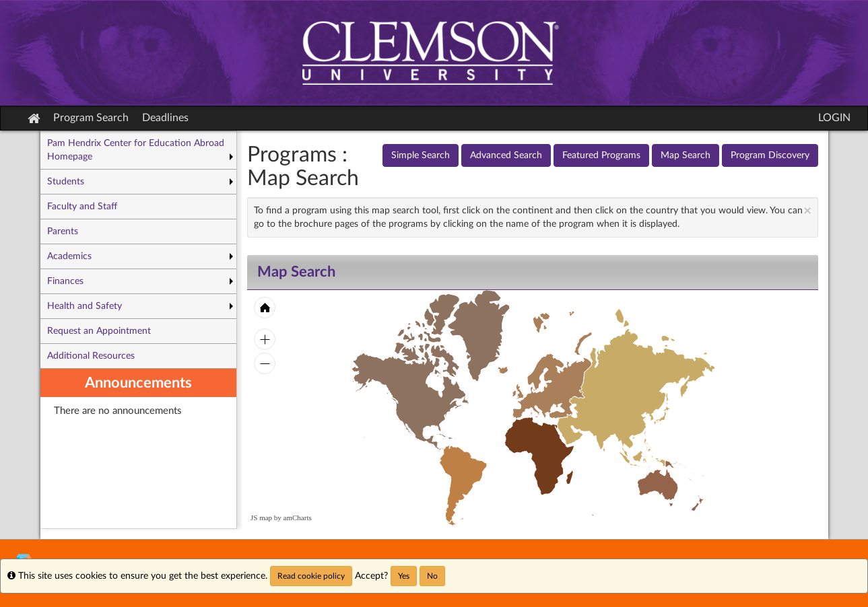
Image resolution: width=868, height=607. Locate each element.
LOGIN (834, 118)
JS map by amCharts (281, 517)
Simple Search (421, 155)
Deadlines (165, 118)
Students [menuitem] (66, 182)
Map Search (686, 155)
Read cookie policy (311, 576)
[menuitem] (139, 449)
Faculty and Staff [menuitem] (82, 207)
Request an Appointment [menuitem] (99, 331)
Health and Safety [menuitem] (85, 306)
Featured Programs (601, 155)
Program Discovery (770, 155)
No (432, 576)
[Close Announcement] (807, 211)
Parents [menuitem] (63, 231)
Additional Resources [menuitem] (91, 356)
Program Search (91, 118)
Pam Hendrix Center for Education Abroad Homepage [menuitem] (136, 150)
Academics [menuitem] (69, 256)
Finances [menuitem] (65, 281)
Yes (404, 576)
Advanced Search (506, 155)
